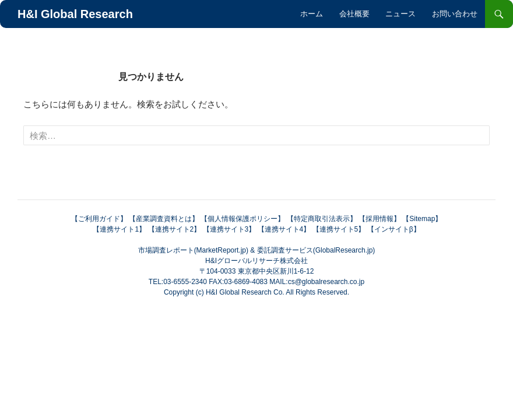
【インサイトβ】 (394, 229)
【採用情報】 (380, 219)
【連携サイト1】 (119, 229)
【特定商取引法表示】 (322, 219)
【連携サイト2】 (175, 229)
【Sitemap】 (422, 219)
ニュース (400, 14)
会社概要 (354, 14)
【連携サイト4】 (284, 229)
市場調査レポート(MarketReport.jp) (193, 250)
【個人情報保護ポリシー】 (243, 219)
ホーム (312, 14)
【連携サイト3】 (229, 229)
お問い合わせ (455, 14)
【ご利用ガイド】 (99, 219)
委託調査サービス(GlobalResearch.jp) (316, 250)
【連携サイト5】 (339, 229)
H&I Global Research (75, 14)
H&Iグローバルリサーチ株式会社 (256, 261)
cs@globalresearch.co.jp (326, 282)
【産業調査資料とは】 (164, 219)
